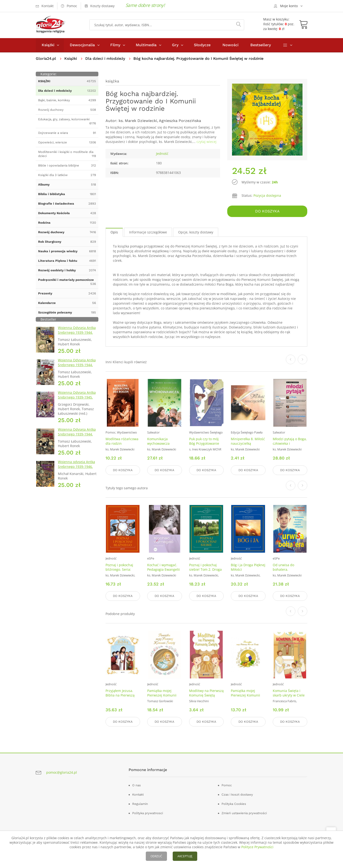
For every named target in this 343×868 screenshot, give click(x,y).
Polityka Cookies (234, 804)
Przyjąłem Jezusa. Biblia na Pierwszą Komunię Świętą (120, 695)
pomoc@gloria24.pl (62, 772)
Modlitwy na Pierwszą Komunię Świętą (206, 693)
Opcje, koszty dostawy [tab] (196, 232)
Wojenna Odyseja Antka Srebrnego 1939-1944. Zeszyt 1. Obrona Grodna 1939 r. (78, 335)
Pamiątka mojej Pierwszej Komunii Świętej (162, 695)
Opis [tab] (114, 232)
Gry (175, 45)
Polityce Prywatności (257, 847)
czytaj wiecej (207, 142)
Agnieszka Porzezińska (180, 121)
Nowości (230, 45)
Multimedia (146, 45)
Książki (48, 45)
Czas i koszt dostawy (237, 795)
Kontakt (138, 795)
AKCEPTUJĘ (185, 856)
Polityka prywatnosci (148, 813)
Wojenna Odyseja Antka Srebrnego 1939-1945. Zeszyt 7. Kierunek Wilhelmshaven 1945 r (77, 400)
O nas (136, 785)
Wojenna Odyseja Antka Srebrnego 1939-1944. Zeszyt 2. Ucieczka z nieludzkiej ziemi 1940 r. (77, 437)
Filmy (115, 45)
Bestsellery (261, 45)
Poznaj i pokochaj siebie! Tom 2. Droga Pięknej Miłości (205, 569)
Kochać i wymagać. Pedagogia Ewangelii (164, 567)
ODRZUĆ (156, 856)
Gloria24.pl (46, 58)
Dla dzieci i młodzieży (105, 58)
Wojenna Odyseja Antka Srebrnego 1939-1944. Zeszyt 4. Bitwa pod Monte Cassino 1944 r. (77, 367)
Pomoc (227, 785)
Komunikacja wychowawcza (158, 441)
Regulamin (140, 804)
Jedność (162, 154)
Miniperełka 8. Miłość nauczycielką (248, 441)
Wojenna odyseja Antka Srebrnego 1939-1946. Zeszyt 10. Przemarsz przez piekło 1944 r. (76, 469)
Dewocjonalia (82, 45)
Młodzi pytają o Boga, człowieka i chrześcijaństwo (290, 444)
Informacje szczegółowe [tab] (148, 232)
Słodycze (202, 45)
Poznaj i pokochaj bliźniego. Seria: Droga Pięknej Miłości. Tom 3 (119, 572)
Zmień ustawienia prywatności (244, 813)
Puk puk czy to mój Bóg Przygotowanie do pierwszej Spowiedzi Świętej (204, 446)
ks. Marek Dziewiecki (138, 121)
